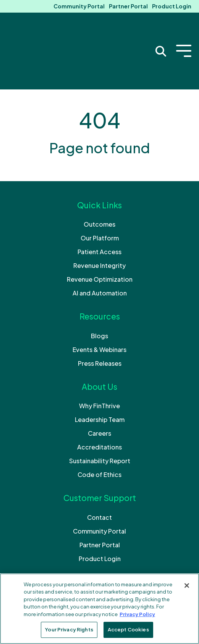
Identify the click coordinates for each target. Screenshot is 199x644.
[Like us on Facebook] (79, 549)
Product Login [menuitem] (172, 6)
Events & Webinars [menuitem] (99, 303)
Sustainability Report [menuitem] (100, 414)
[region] (99, 609)
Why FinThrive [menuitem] (99, 359)
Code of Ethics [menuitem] (99, 428)
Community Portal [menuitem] (79, 6)
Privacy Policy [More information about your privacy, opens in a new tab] (137, 614)
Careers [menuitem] (99, 387)
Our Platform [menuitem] (100, 192)
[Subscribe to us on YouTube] (120, 549)
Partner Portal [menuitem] (128, 6)
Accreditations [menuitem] (99, 401)
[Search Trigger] (161, 28)
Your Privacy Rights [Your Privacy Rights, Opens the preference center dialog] (69, 629)
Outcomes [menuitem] (99, 178)
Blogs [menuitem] (99, 290)
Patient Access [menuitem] (99, 205)
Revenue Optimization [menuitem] (100, 233)
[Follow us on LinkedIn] (100, 549)
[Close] (187, 586)
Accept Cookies (128, 629)
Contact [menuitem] (99, 471)
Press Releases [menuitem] (100, 317)
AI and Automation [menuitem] (100, 247)
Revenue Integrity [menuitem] (99, 219)
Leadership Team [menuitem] (100, 373)
